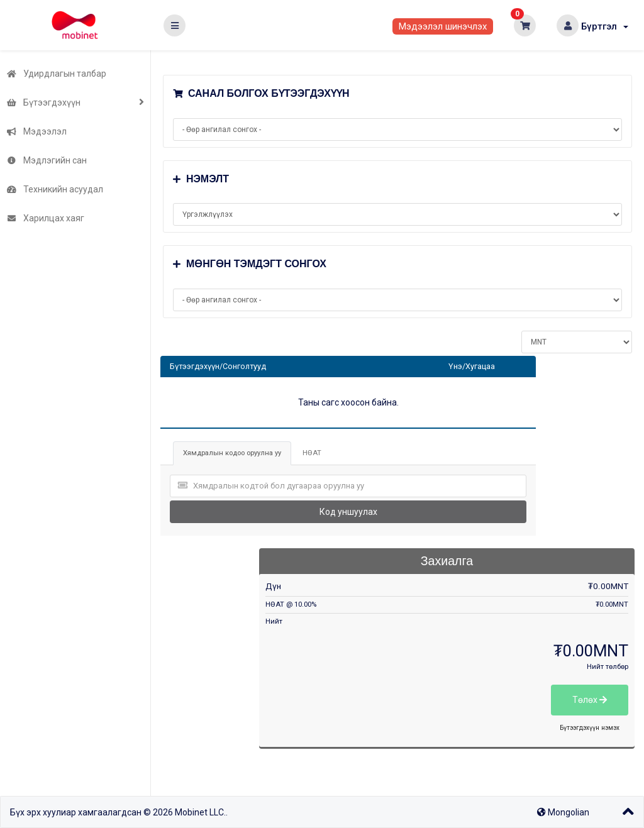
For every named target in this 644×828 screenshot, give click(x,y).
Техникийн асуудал (55, 189)
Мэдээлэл (36, 131)
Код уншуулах (348, 512)
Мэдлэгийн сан (47, 160)
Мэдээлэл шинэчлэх (443, 26)
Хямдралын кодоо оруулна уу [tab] (232, 453)
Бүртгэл (605, 26)
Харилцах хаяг (45, 218)
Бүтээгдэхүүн (43, 102)
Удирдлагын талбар (56, 74)
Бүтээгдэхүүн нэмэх (590, 728)
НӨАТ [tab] (312, 453)
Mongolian (563, 812)
